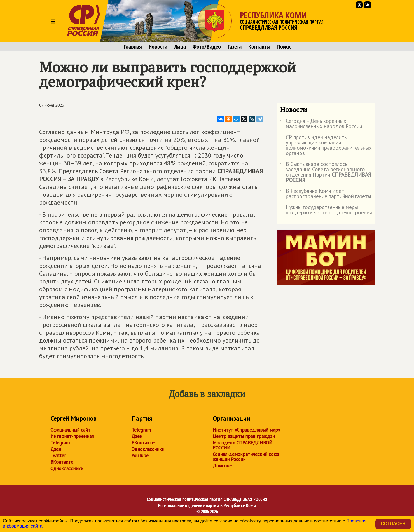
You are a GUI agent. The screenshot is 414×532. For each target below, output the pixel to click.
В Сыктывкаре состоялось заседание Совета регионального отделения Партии (326, 172)
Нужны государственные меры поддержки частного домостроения (326, 210)
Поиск (284, 47)
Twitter (58, 456)
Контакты (259, 47)
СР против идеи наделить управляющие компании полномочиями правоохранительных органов (326, 146)
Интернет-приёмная (72, 436)
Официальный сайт (70, 430)
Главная (133, 47)
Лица (180, 47)
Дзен (56, 449)
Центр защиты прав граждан (244, 436)
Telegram (60, 443)
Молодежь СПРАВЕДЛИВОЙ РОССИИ (243, 445)
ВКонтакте (62, 462)
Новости (158, 47)
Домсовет (224, 466)
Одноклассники (67, 468)
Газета (235, 47)
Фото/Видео (207, 47)
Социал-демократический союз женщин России (246, 457)
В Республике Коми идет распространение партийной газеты (326, 194)
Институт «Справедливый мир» (246, 430)
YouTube (140, 456)
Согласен (393, 524)
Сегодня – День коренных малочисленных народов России (321, 124)
